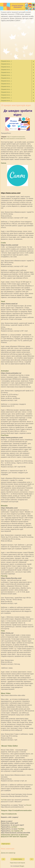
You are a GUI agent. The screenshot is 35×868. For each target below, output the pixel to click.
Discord (29, 805)
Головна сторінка (17, 859)
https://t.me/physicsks (9, 814)
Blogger (22, 866)
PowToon (5, 435)
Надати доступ (6, 844)
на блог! (14, 827)
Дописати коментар (8, 853)
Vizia (3, 631)
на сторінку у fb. (17, 831)
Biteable (4, 506)
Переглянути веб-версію (17, 863)
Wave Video (6, 693)
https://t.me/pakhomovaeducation (16, 137)
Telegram (4, 810)
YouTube (4, 800)
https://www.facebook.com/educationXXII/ (14, 139)
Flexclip (4, 576)
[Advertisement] (17, 41)
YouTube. (21, 829)
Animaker (5, 371)
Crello (3, 243)
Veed (3, 301)
